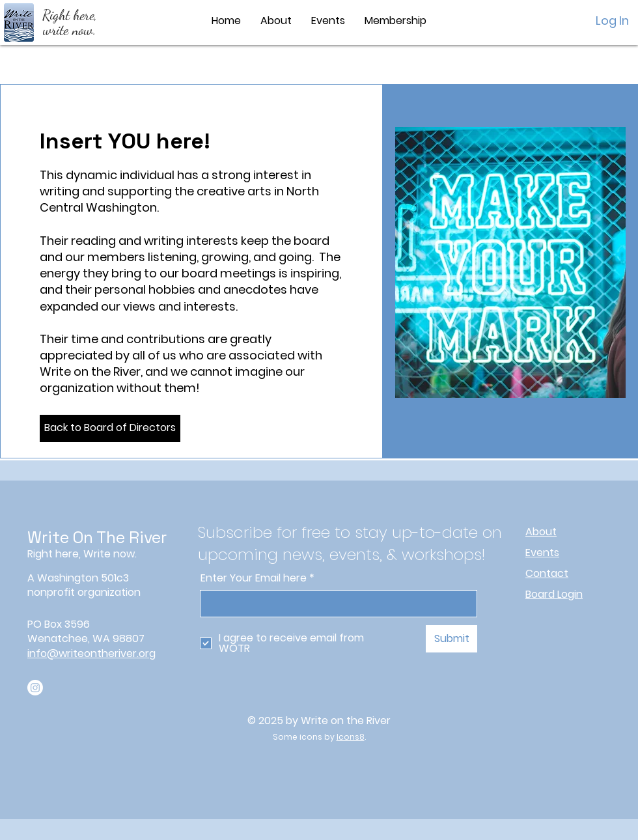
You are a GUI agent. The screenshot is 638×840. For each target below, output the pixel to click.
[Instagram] (35, 688)
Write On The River (97, 537)
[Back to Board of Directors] (110, 428)
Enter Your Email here (254, 578)
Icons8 (351, 737)
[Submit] (451, 639)
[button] (276, 21)
